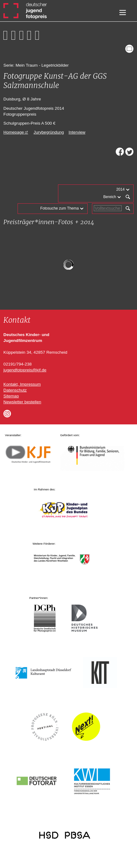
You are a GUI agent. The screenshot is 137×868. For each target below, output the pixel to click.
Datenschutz (15, 390)
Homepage (14, 132)
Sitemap (11, 396)
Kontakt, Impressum (22, 384)
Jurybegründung (49, 132)
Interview (77, 132)
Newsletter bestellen (22, 402)
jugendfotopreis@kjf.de (25, 370)
